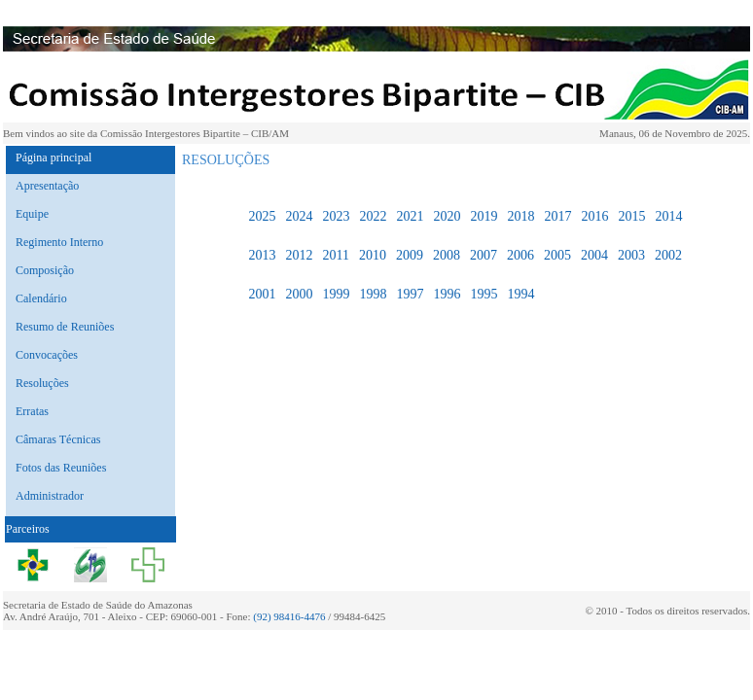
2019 (484, 216)
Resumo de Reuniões (65, 327)
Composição (45, 270)
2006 (520, 255)
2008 (447, 255)
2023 (336, 216)
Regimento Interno (59, 242)
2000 (299, 294)
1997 (410, 294)
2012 (299, 255)
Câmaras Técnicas (58, 439)
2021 (410, 216)
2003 (631, 255)
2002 (668, 255)
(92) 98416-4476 (289, 616)
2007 (484, 255)
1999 (336, 294)
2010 (373, 255)
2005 (557, 255)
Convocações (47, 355)
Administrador (50, 496)
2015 (631, 216)
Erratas (32, 411)
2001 (262, 294)
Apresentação (47, 186)
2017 (557, 216)
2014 (668, 216)
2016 (594, 216)
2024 (299, 216)
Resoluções (42, 383)
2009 (410, 255)
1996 (447, 294)
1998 (373, 294)
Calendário (41, 298)
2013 (262, 255)
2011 (335, 255)
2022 (373, 216)
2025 (262, 216)
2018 (520, 216)
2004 (594, 255)
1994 (520, 294)
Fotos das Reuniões (61, 468)
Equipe (32, 214)
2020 (447, 216)
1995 (484, 294)
